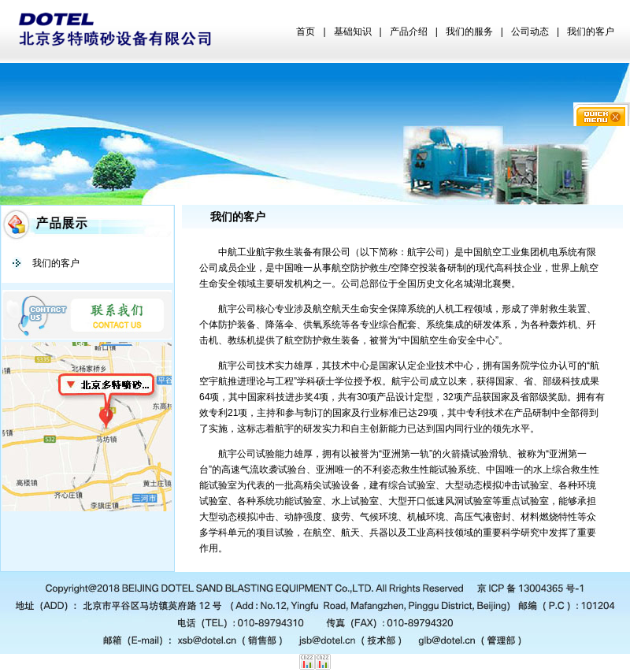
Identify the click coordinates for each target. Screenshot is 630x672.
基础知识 (353, 32)
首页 (306, 32)
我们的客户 (591, 32)
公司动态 (530, 32)
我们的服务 (469, 32)
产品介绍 (409, 32)
